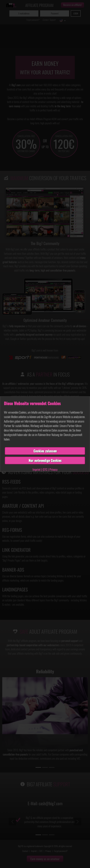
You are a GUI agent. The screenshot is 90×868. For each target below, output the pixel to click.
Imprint (37, 469)
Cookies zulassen (45, 451)
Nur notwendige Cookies (45, 460)
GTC (45, 469)
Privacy (53, 469)
